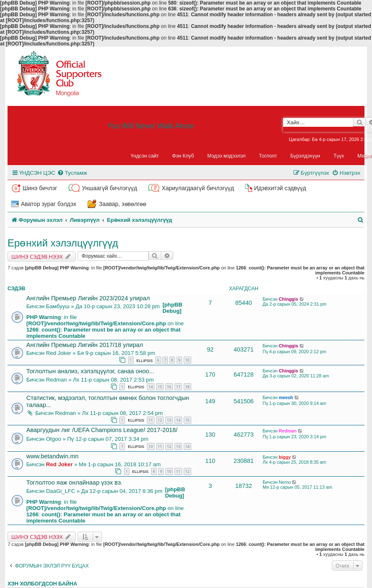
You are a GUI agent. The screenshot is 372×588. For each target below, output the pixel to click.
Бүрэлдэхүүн (305, 156)
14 (151, 387)
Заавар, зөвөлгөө (123, 204)
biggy (285, 457)
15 (160, 387)
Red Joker (58, 353)
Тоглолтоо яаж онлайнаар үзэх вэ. (74, 482)
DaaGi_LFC (61, 491)
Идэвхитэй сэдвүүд (280, 188)
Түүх (339, 156)
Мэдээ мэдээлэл (227, 156)
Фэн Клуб (183, 156)
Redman (56, 380)
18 (187, 387)
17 (178, 387)
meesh (286, 397)
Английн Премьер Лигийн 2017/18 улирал (85, 345)
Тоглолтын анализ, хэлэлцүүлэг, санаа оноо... (90, 371)
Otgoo (53, 439)
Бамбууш (58, 306)
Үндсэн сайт (145, 156)
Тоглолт (268, 156)
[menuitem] (72, 173)
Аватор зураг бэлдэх (49, 204)
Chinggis (288, 299)
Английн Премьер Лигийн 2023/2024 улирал (88, 298)
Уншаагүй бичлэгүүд (109, 188)
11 (151, 420)
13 (169, 420)
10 (187, 360)
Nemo (285, 482)
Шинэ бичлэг (40, 188)
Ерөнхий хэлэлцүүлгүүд (63, 243)
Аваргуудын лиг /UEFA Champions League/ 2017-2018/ (102, 430)
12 (160, 420)
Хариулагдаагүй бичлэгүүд (198, 188)
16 (169, 387)
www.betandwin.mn (52, 456)
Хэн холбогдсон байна (42, 584)
